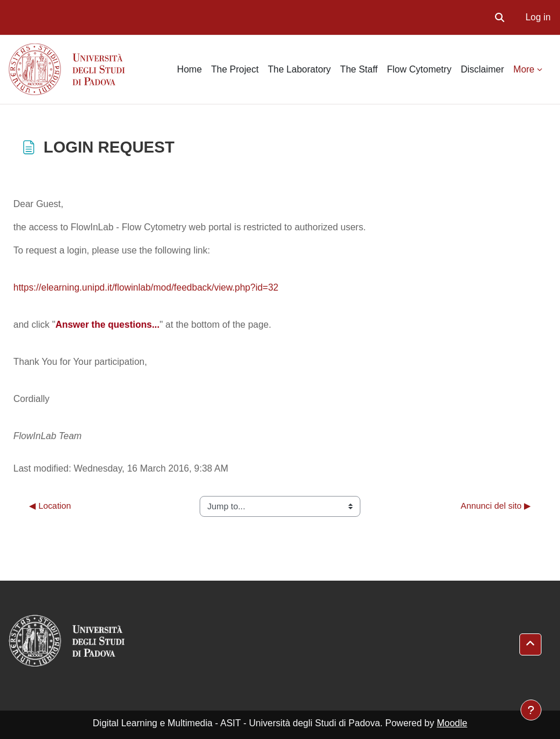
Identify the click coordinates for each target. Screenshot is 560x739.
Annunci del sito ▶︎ (496, 506)
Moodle (452, 723)
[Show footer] (531, 710)
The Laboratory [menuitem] (300, 69)
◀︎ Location (50, 506)
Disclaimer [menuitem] (483, 69)
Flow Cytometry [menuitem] (419, 69)
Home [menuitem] (189, 69)
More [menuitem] (524, 69)
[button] (500, 17)
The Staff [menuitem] (359, 69)
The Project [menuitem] (235, 69)
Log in (538, 17)
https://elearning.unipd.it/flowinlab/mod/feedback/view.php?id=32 (146, 287)
